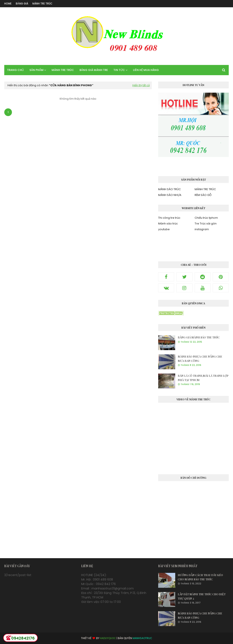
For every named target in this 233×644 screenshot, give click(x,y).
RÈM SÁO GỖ (203, 195)
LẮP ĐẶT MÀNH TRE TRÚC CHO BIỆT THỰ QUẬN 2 (202, 596)
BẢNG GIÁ (22, 4)
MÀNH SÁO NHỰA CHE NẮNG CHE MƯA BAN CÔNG (200, 359)
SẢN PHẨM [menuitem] (36, 70)
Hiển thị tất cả (141, 85)
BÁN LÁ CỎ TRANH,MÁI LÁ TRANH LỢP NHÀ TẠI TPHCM (203, 378)
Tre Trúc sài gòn (206, 224)
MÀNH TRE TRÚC (42, 4)
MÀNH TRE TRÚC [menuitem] (63, 70)
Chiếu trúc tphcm (206, 218)
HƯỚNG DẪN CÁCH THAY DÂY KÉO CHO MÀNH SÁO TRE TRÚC (200, 577)
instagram (202, 229)
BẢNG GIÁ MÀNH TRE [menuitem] (94, 70)
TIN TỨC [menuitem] (119, 70)
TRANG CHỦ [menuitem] (15, 70)
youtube (164, 229)
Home (8, 4)
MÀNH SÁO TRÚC (169, 189)
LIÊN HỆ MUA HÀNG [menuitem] (146, 70)
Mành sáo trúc (168, 224)
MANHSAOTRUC (142, 638)
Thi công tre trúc (169, 218)
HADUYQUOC (108, 638)
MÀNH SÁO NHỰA (170, 195)
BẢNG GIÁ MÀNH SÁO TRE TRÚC (199, 337)
